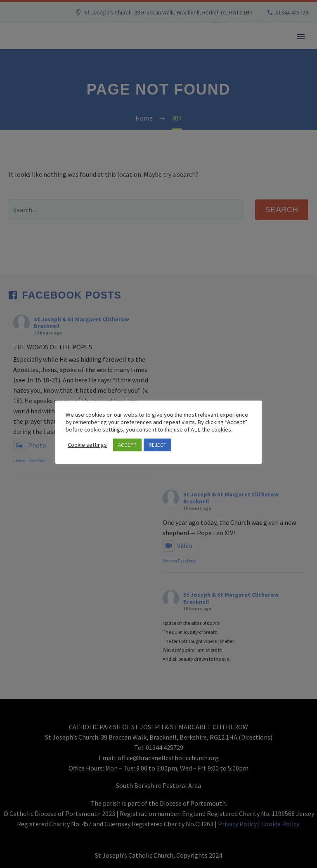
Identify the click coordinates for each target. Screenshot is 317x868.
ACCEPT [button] (127, 445)
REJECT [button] (157, 445)
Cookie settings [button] (87, 445)
